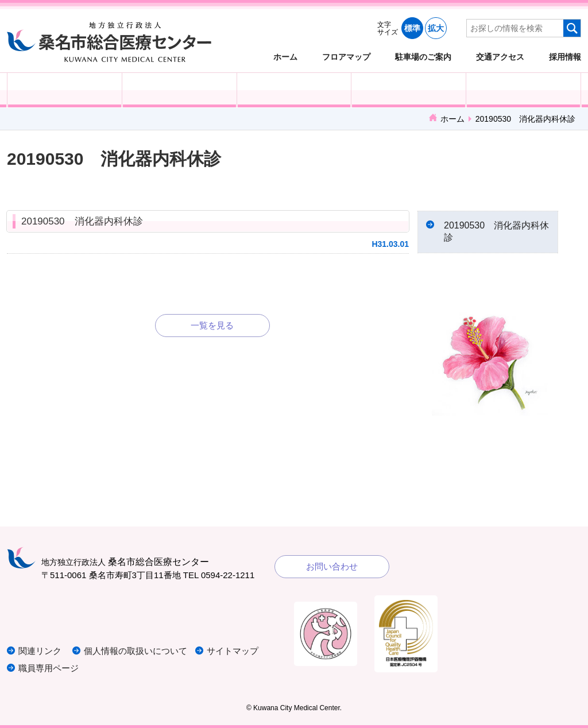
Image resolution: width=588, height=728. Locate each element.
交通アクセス (500, 57)
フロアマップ (346, 57)
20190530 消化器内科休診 (82, 221)
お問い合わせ (332, 566)
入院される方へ (179, 90)
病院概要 (523, 90)
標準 (412, 28)
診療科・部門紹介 (409, 90)
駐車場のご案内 (423, 57)
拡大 (436, 28)
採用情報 (565, 57)
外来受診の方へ (65, 90)
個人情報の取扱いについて (136, 651)
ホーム (285, 57)
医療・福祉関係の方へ (294, 90)
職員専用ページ (49, 668)
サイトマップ (233, 651)
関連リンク (40, 651)
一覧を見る (212, 325)
